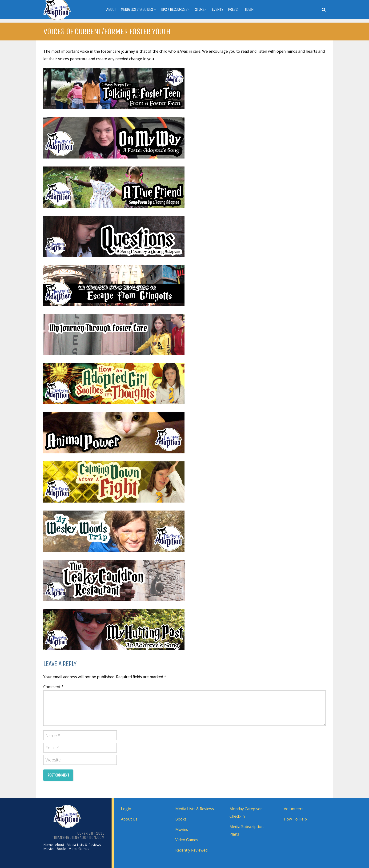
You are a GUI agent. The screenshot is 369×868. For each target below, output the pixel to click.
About (111, 9)
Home (48, 845)
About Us (129, 819)
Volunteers (294, 809)
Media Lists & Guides (137, 9)
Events (218, 9)
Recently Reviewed (191, 850)
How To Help (295, 819)
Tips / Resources (174, 9)
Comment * (53, 687)
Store (200, 9)
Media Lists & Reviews (84, 845)
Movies (49, 849)
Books (62, 849)
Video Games (79, 849)
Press (233, 9)
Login (249, 9)
